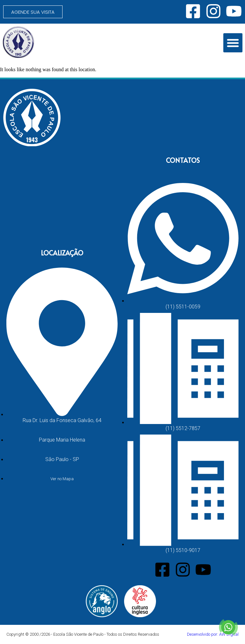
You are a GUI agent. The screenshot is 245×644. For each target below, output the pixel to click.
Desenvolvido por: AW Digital (213, 634)
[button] (233, 43)
